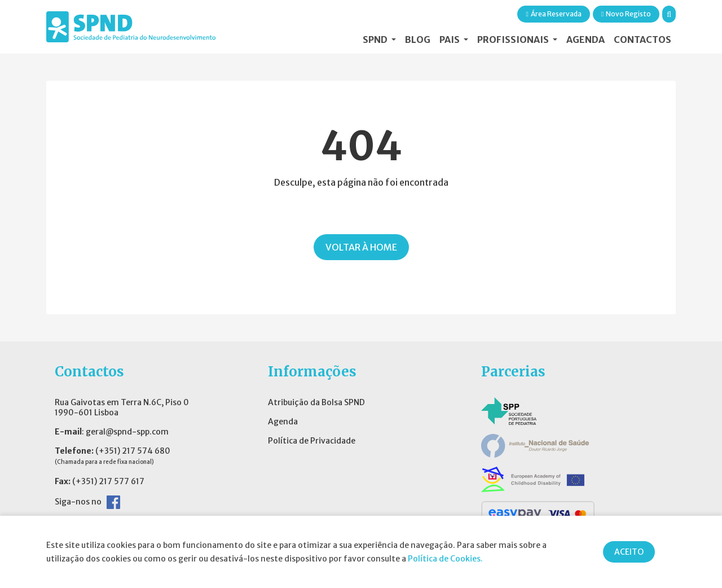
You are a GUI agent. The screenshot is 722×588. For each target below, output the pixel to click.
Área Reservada (553, 14)
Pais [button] (450, 40)
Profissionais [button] (514, 40)
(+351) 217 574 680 (133, 451)
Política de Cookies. (445, 559)
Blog (418, 40)
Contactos (642, 40)
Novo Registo (626, 14)
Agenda (585, 40)
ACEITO (629, 552)
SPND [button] (376, 40)
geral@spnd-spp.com (127, 432)
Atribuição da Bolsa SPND (316, 402)
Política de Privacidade (312, 441)
